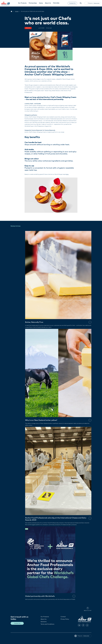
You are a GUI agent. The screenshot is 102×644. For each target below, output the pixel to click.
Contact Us (72, 3)
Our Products (45, 617)
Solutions (44, 622)
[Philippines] (11, 11)
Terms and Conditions (47, 624)
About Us (44, 619)
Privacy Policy (65, 619)
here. (67, 174)
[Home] (17, 11)
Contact (63, 617)
